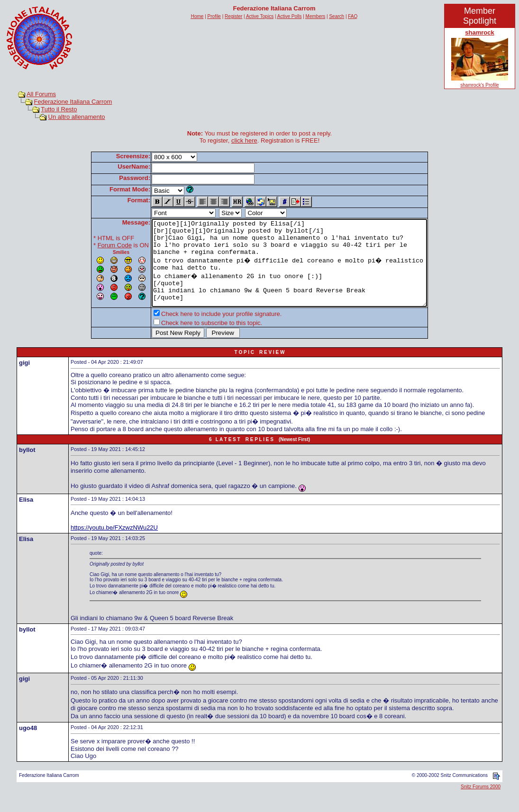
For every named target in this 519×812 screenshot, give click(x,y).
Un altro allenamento (77, 117)
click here (244, 140)
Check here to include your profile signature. (205, 331)
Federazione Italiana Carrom (73, 102)
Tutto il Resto (59, 109)
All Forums (41, 94)
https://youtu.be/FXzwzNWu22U (114, 545)
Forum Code (98, 245)
